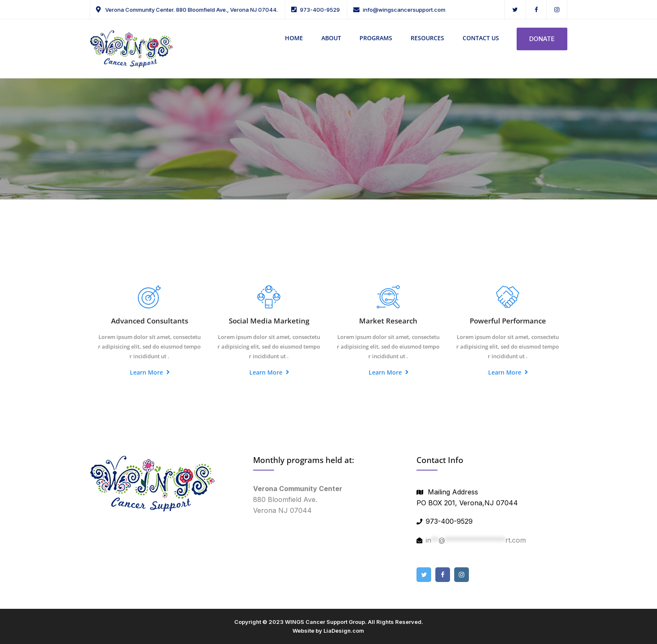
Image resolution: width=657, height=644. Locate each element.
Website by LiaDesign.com (328, 631)
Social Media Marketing (269, 321)
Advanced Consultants (150, 321)
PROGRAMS (376, 38)
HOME (294, 38)
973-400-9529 (320, 10)
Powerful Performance (508, 321)
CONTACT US (481, 38)
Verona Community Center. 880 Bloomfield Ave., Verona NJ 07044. (191, 10)
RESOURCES (427, 38)
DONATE (542, 39)
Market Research (388, 321)
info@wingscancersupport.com (404, 10)
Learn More (150, 372)
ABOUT (331, 38)
